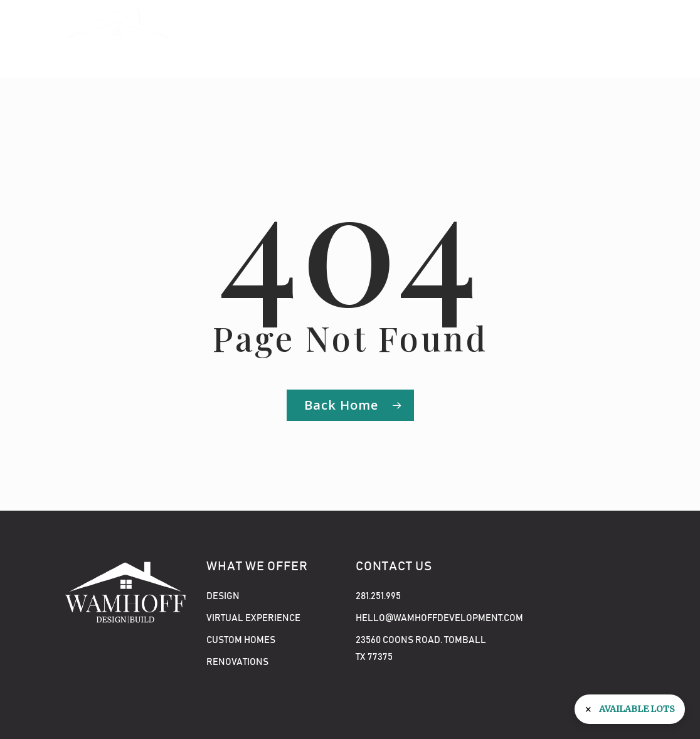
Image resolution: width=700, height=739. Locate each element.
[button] (618, 39)
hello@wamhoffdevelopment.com (425, 618)
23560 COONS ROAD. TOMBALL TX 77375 (421, 649)
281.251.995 (378, 596)
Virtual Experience (253, 618)
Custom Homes (241, 640)
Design (223, 596)
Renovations (237, 662)
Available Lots (637, 709)
